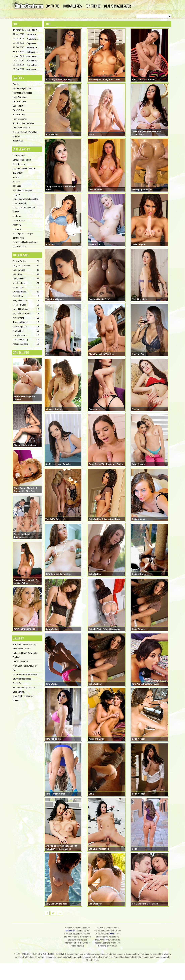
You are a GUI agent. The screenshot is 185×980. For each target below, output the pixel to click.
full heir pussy (19, 164)
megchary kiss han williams (25, 242)
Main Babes (26, 331)
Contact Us (53, 6)
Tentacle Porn (19, 115)
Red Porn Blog (26, 305)
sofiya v (16, 195)
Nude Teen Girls (20, 97)
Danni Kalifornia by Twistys (25, 675)
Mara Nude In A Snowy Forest (23, 699)
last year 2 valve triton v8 (24, 169)
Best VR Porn (19, 110)
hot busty (17, 225)
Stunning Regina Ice (22, 679)
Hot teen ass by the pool (24, 688)
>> (60, 929)
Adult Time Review (21, 128)
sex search (70, 946)
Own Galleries (72, 6)
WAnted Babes (26, 292)
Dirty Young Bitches (26, 266)
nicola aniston (19, 221)
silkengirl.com (26, 279)
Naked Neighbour (26, 309)
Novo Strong (26, 318)
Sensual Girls (26, 270)
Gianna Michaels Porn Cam (25, 132)
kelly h (16, 177)
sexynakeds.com (26, 301)
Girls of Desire (26, 262)
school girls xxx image (23, 234)
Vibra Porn (26, 275)
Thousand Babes (26, 323)
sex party (17, 229)
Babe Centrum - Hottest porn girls (28, 5)
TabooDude (18, 141)
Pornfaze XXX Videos (23, 93)
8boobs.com (26, 288)
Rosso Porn (26, 296)
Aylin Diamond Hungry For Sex (25, 668)
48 (53, 929)
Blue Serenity (19, 692)
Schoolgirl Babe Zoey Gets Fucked (25, 655)
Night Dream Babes (26, 314)
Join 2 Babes (26, 283)
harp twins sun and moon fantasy (24, 210)
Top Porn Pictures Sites (23, 124)
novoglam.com (26, 336)
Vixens (112, 949)
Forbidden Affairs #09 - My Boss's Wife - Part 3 (25, 647)
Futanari (17, 137)
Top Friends (93, 6)
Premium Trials (20, 102)
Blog (16, 24)
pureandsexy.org (26, 340)
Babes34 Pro (19, 106)
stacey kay (18, 173)
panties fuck (18, 238)
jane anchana (19, 156)
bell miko (17, 186)
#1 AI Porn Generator (118, 6)
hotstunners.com (26, 344)
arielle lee (17, 216)
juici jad (16, 182)
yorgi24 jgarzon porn (22, 160)
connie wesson (20, 247)
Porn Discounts (20, 119)
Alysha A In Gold (20, 662)
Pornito (16, 84)
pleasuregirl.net (26, 327)
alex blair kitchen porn (23, 191)
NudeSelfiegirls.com (22, 89)
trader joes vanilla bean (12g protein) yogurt (26, 201)
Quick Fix (17, 683)
